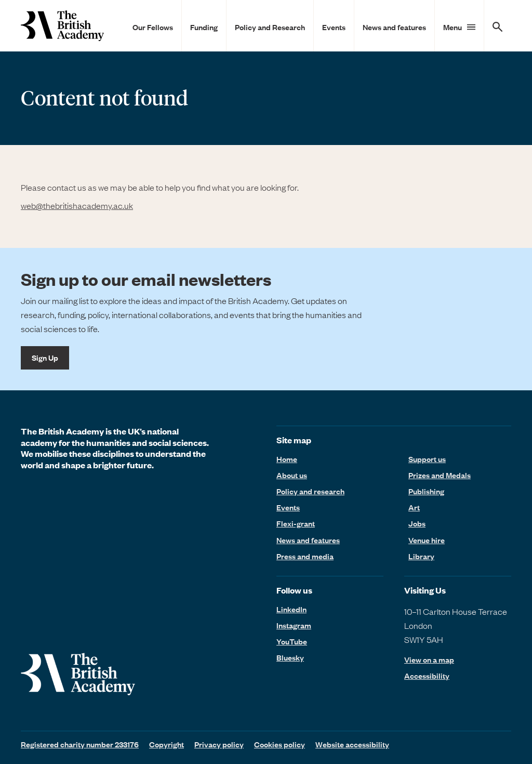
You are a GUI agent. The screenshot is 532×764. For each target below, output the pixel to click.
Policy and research (310, 491)
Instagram (294, 625)
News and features (394, 27)
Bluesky (290, 657)
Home (287, 459)
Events (334, 27)
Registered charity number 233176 (80, 744)
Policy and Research (270, 27)
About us (292, 475)
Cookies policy (280, 744)
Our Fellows (153, 27)
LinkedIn (291, 609)
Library (421, 556)
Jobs (417, 523)
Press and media (305, 556)
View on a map (429, 660)
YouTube (292, 641)
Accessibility (427, 676)
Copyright (167, 744)
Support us (427, 459)
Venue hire (427, 540)
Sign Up (45, 358)
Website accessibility (352, 744)
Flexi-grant (296, 523)
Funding (204, 27)
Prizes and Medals (440, 475)
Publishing (426, 491)
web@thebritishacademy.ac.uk (77, 205)
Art (414, 507)
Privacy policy (219, 744)
